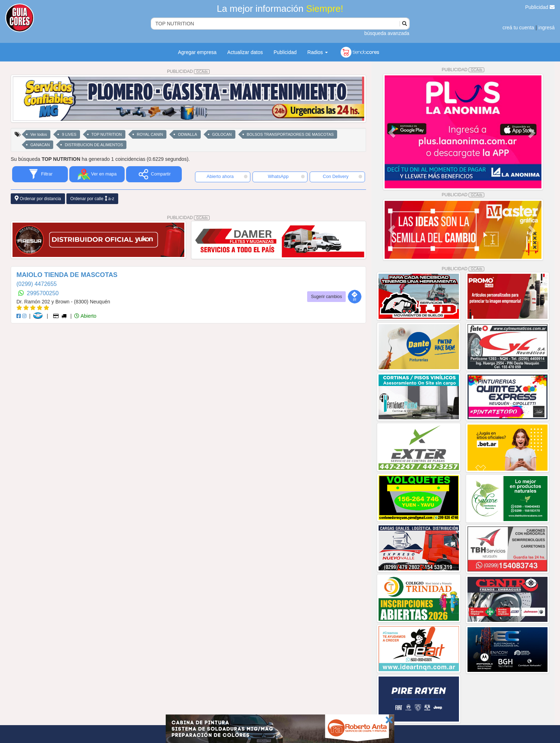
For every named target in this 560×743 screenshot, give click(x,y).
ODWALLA (187, 134)
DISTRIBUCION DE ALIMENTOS (94, 145)
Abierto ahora (227, 177)
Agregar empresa (197, 52)
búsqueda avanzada (387, 33)
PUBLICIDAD (189, 71)
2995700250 (43, 293)
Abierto (85, 316)
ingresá (546, 28)
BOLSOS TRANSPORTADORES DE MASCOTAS (290, 134)
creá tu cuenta (518, 28)
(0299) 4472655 (37, 284)
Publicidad (540, 7)
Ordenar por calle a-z (92, 199)
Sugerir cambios (327, 297)
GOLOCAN (222, 134)
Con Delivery (342, 177)
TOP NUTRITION (107, 134)
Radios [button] (318, 52)
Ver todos (39, 134)
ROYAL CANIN (150, 134)
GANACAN (40, 145)
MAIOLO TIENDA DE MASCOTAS (67, 275)
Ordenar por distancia (38, 199)
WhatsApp (286, 177)
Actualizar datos (245, 52)
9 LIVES (69, 134)
